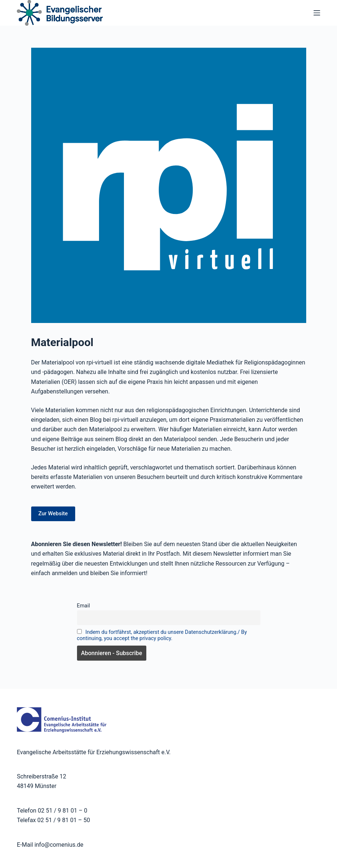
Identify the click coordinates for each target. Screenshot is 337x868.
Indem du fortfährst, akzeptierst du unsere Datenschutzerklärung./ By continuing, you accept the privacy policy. (162, 635)
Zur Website (53, 513)
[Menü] (317, 13)
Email (84, 606)
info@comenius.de (58, 845)
